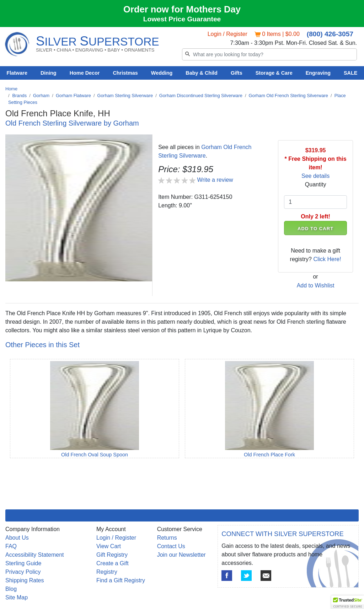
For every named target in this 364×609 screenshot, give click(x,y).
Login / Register (227, 34)
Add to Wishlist (316, 285)
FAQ (11, 546)
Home (11, 89)
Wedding (162, 73)
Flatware (17, 73)
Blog (11, 589)
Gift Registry (112, 555)
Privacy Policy (23, 572)
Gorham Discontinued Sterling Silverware (201, 96)
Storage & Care (274, 73)
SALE (350, 73)
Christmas (125, 73)
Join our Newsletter (181, 555)
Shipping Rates (25, 580)
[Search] (269, 54)
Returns (167, 538)
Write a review (215, 180)
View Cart (109, 546)
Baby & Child (202, 73)
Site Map (17, 597)
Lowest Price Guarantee (182, 19)
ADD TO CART (315, 229)
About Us (17, 538)
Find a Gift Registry (121, 580)
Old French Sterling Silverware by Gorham (72, 123)
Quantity (316, 184)
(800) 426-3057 (330, 34)
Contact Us (171, 546)
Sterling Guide (23, 563)
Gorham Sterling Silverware (125, 96)
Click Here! (327, 259)
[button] (348, 602)
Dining (49, 73)
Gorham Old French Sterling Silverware (288, 96)
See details (315, 176)
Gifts (237, 73)
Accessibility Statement (35, 555)
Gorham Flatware (73, 96)
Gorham (41, 96)
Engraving (318, 73)
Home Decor (85, 73)
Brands (20, 96)
